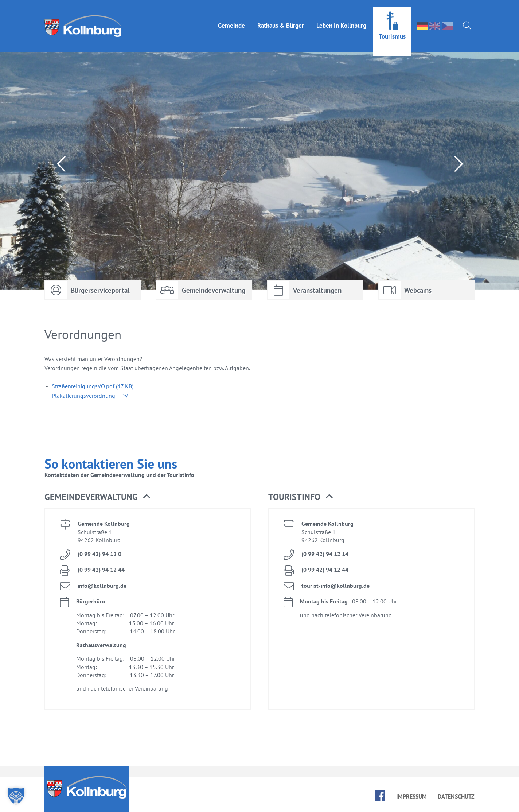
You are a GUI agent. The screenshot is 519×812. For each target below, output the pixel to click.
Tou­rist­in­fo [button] (301, 497)
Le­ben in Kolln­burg (341, 19)
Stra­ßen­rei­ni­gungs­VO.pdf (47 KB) (93, 386)
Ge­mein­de (231, 19)
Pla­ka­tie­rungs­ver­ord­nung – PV (90, 396)
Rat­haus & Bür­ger (281, 19)
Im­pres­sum (411, 796)
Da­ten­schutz (456, 796)
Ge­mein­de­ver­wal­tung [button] (97, 497)
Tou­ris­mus (392, 30)
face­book (380, 796)
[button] (16, 796)
